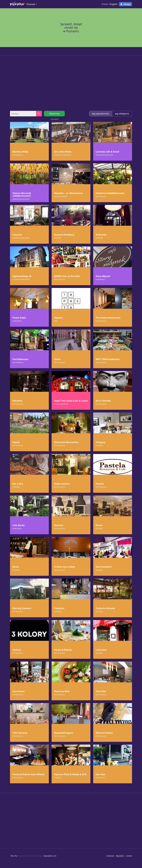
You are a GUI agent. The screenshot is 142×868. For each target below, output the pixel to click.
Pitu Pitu (14, 856)
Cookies (129, 856)
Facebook (110, 856)
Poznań (31, 4)
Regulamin (120, 856)
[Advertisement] (71, 83)
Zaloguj (127, 4)
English (114, 4)
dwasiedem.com (50, 856)
